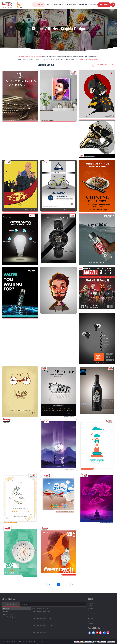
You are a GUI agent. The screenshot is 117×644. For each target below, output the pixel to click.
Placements (59, 5)
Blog (89, 621)
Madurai (41, 632)
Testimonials (91, 608)
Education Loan (92, 619)
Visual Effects (6, 612)
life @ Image (83, 5)
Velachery (42, 629)
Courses (40, 5)
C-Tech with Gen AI (11, 604)
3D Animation (6, 609)
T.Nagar (41, 622)
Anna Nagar (42, 615)
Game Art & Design (7, 614)
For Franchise (71, 5)
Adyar (41, 608)
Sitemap (90, 624)
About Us (91, 603)
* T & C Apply (39, 642)
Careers (90, 616)
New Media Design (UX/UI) (9, 617)
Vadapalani (42, 626)
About (49, 5)
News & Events (92, 611)
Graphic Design (102, 65)
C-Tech (24, 604)
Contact (93, 5)
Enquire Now (104, 5)
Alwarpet (41, 612)
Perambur (41, 619)
